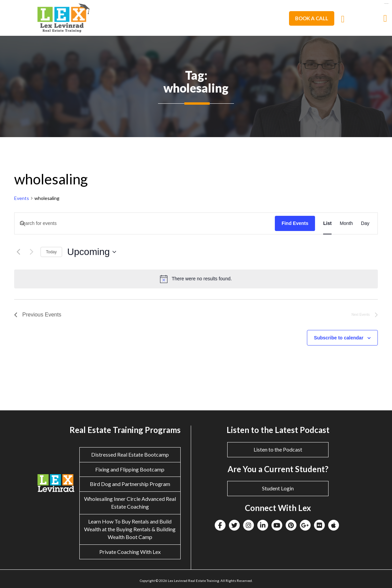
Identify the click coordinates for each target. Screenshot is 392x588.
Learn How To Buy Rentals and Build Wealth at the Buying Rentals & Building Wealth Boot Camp (130, 529)
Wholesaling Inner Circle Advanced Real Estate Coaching (130, 503)
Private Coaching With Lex (130, 552)
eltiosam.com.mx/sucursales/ (386, 4)
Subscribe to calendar (339, 338)
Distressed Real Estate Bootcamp (130, 454)
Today (51, 252)
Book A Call (312, 18)
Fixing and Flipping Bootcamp (130, 469)
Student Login (278, 488)
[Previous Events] (18, 252)
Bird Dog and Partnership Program (130, 484)
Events (22, 198)
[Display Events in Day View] (365, 223)
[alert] (196, 279)
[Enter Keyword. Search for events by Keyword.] (145, 223)
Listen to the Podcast (278, 449)
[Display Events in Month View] (346, 223)
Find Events (295, 223)
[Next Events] (31, 252)
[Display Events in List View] (327, 223)
